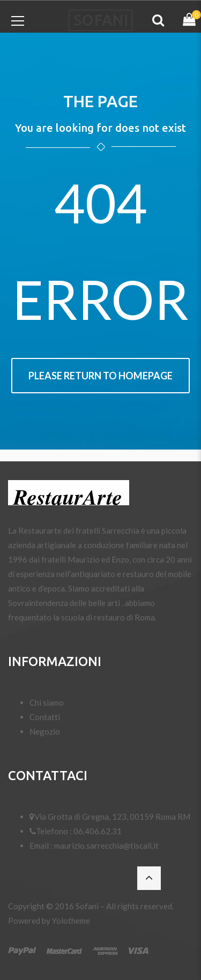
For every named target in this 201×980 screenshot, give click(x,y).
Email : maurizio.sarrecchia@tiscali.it (94, 846)
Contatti (45, 717)
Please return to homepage (100, 376)
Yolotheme (71, 921)
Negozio (45, 731)
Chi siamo (47, 702)
